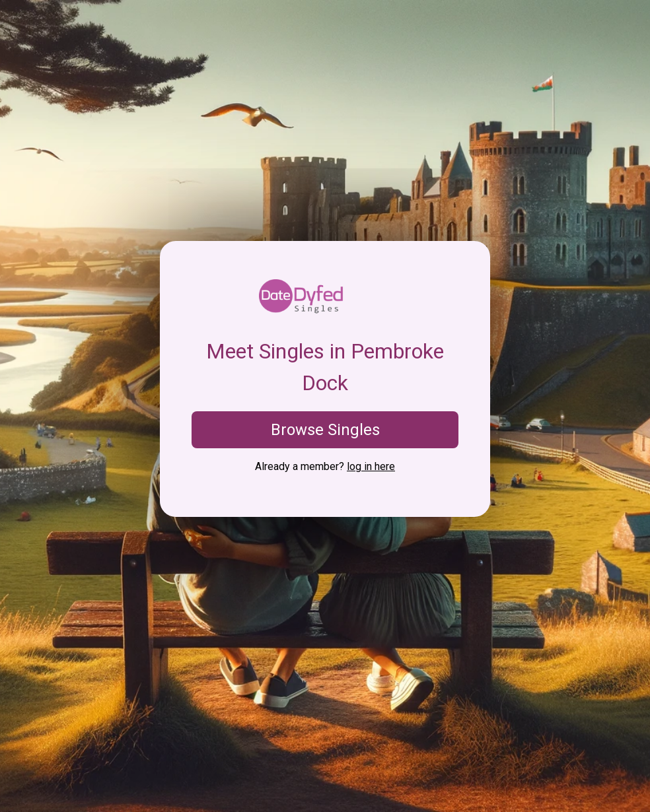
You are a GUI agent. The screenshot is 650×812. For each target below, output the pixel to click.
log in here (371, 466)
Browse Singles (325, 430)
